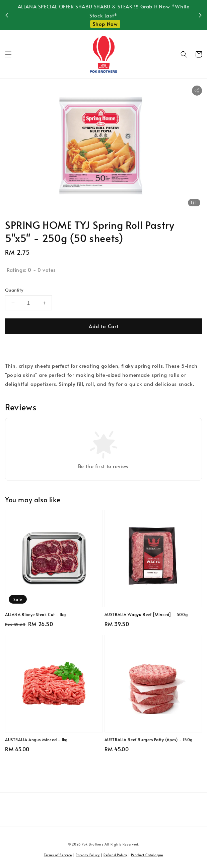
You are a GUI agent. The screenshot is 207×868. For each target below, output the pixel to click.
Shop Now (105, 24)
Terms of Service (58, 855)
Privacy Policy (88, 855)
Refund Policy (115, 855)
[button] (8, 54)
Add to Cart (104, 326)
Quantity (14, 290)
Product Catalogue (147, 855)
